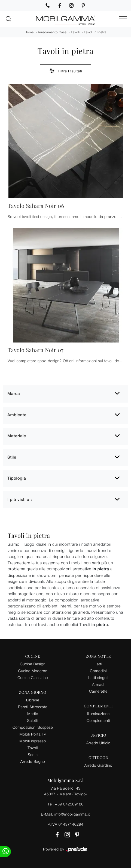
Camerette (98, 691)
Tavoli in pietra (95, 32)
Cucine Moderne (33, 671)
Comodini (98, 671)
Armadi (98, 684)
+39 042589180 (69, 804)
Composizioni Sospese (33, 727)
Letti (98, 664)
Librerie (33, 700)
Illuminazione (98, 714)
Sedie (33, 755)
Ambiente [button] (17, 415)
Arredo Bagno (33, 761)
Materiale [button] (17, 436)
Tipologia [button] (17, 478)
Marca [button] (14, 394)
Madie (33, 714)
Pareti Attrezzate (33, 707)
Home (29, 32)
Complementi (98, 720)
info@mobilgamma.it (72, 814)
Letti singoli (98, 677)
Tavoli (75, 32)
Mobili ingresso (33, 741)
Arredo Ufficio (98, 743)
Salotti (33, 720)
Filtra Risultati (66, 71)
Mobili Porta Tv (33, 734)
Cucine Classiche (33, 677)
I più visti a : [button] (20, 500)
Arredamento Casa (52, 32)
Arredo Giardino (98, 765)
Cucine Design (33, 664)
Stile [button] (12, 457)
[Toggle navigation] (123, 19)
